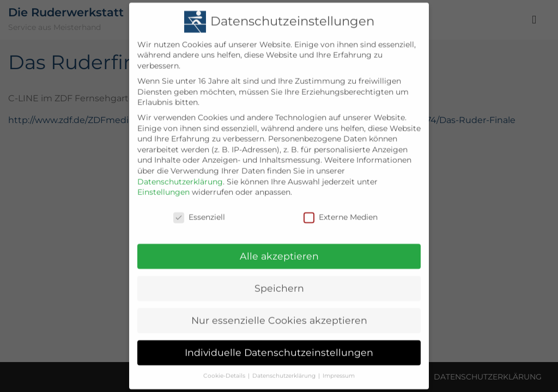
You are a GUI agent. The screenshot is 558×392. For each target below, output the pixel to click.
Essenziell (199, 211)
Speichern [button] (279, 282)
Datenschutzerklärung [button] (284, 369)
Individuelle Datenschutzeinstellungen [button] (279, 346)
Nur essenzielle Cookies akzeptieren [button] (279, 314)
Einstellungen (163, 186)
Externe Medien (341, 211)
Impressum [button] (339, 369)
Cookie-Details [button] (224, 369)
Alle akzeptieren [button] (279, 250)
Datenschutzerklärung (180, 175)
